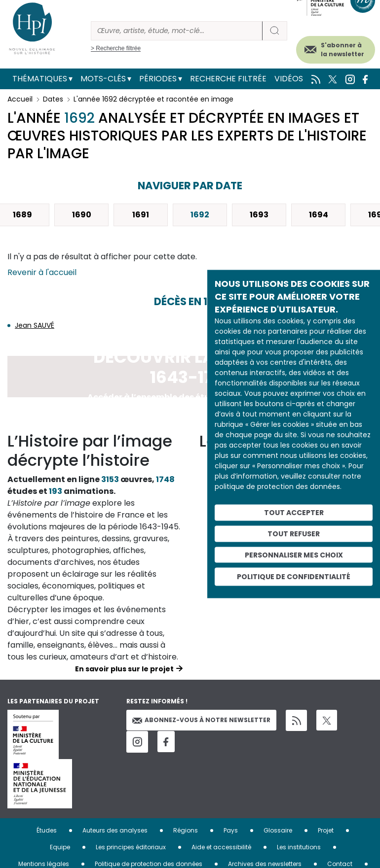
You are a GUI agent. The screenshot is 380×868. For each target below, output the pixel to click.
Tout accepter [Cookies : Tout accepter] (294, 513)
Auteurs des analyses (115, 830)
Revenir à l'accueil (42, 272)
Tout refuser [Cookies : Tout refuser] (294, 533)
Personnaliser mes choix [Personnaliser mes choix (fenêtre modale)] (294, 555)
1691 (141, 215)
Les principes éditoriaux (131, 847)
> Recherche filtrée (116, 48)
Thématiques (40, 79)
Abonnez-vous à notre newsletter (201, 720)
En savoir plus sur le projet (124, 669)
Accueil (20, 99)
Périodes (158, 79)
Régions (186, 830)
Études (47, 830)
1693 (259, 215)
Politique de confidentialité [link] (294, 577)
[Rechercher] (177, 31)
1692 (200, 215)
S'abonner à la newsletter (342, 50)
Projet (326, 830)
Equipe (60, 847)
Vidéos (289, 79)
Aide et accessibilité (221, 847)
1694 (319, 215)
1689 (22, 215)
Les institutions (299, 847)
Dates (53, 99)
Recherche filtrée (228, 79)
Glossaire (278, 830)
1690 (82, 215)
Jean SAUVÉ (35, 325)
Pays (231, 830)
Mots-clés (103, 79)
